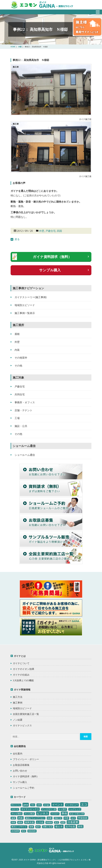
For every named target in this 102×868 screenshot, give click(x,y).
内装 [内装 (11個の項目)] (20, 818)
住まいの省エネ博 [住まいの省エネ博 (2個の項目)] (77, 814)
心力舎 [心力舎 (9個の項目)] (40, 822)
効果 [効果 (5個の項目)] (50, 818)
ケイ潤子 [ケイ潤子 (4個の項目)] (62, 809)
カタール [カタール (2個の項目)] (15, 809)
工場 (17, 418)
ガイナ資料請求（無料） (52, 257)
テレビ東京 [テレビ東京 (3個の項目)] (29, 814)
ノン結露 (18, 720)
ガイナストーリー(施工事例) (31, 297)
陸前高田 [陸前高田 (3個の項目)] (32, 831)
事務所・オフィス (25, 402)
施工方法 (18, 697)
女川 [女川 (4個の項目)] (73, 818)
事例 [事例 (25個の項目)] (64, 813)
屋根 (17, 334)
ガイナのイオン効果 (24, 669)
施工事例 (18, 703)
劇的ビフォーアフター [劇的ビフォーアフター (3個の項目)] (35, 818)
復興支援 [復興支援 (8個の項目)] (29, 822)
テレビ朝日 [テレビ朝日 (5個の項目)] (17, 814)
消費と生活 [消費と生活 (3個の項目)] (48, 827)
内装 (17, 350)
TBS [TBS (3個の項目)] (33, 805)
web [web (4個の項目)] (39, 805)
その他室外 (21, 358)
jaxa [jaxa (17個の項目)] (26, 805)
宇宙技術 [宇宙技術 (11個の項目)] (83, 818)
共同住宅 (20, 394)
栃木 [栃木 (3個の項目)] (38, 827)
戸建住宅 (51, 231)
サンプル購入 (50, 270)
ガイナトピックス (22, 725)
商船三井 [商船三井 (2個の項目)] (58, 818)
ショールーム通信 (25, 455)
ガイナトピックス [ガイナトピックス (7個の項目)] (30, 809)
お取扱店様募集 (21, 765)
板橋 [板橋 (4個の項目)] (31, 827)
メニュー (96, 11)
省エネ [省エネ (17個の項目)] (59, 826)
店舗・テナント (23, 410)
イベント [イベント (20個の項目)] (57, 804)
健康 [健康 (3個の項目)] (13, 818)
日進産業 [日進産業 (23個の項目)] (73, 822)
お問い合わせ (20, 771)
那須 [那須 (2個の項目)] (24, 831)
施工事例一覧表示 (25, 313)
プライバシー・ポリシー (26, 759)
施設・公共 (21, 426)
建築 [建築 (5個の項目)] (20, 822)
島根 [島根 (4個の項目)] (13, 822)
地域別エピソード (25, 305)
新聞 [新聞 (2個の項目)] (63, 822)
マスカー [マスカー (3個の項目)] (55, 814)
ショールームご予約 (24, 788)
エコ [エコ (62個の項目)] (84, 804)
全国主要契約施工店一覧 (26, 714)
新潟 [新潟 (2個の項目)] (57, 822)
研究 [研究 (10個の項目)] (80, 826)
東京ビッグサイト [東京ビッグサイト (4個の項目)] (19, 827)
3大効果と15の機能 (23, 680)
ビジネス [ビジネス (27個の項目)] (43, 813)
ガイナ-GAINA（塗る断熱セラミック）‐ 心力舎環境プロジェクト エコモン (51, 851)
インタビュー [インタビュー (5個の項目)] (72, 805)
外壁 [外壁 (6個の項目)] (66, 818)
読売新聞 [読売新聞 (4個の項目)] (15, 831)
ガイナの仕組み (21, 675)
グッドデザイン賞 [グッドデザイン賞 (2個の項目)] (49, 809)
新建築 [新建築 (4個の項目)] (49, 822)
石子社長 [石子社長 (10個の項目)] (70, 826)
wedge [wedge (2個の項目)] (47, 805)
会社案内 (18, 753)
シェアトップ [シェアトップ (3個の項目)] (75, 809)
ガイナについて (21, 663)
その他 (18, 366)
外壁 (42, 231)
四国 (59, 231)
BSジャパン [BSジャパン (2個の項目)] (16, 805)
